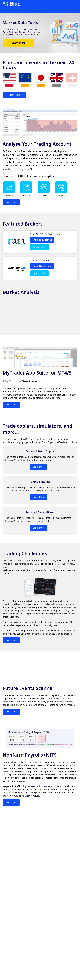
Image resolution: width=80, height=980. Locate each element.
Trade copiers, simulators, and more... (37, 429)
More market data (14, 95)
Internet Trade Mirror (40, 512)
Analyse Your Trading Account (37, 144)
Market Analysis (21, 292)
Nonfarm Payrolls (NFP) (30, 755)
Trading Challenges (25, 553)
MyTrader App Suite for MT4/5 (37, 373)
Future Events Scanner (29, 688)
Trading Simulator (40, 482)
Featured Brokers (23, 224)
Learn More (18, 43)
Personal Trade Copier (40, 451)
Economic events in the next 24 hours (38, 65)
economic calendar (40, 786)
